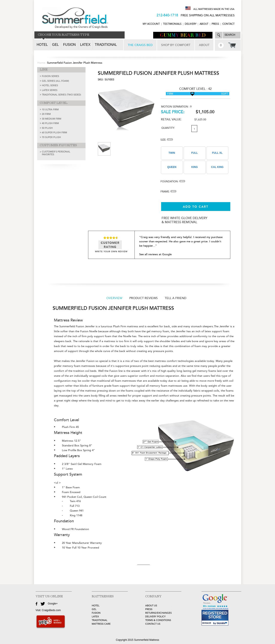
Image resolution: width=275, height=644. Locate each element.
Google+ (53, 604)
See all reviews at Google (155, 254)
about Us (151, 606)
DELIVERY (191, 24)
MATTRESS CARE (101, 624)
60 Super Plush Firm (54, 133)
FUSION (96, 613)
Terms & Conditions (158, 620)
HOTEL (96, 606)
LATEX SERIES (50, 90)
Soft (225, 94)
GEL (94, 609)
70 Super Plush (51, 137)
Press (215, 24)
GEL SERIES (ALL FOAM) (55, 81)
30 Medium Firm (52, 119)
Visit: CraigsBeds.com (48, 610)
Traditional (106, 45)
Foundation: (173, 182)
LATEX (95, 617)
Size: (167, 140)
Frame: (168, 192)
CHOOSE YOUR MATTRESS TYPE (63, 35)
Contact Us (153, 624)
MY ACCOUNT (151, 24)
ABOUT (204, 24)
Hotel (42, 45)
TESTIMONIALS (172, 24)
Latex (85, 45)
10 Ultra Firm (50, 110)
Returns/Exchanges (158, 613)
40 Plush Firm (50, 123)
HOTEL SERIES (50, 85)
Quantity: (168, 128)
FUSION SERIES (50, 76)
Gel (56, 45)
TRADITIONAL (100, 620)
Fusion (70, 45)
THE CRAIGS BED (140, 45)
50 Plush (47, 128)
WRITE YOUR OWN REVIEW (111, 252)
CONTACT (228, 24)
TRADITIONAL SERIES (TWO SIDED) (61, 95)
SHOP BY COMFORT (176, 45)
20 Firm (46, 114)
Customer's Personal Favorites (56, 153)
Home (41, 63)
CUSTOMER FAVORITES (58, 145)
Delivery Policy (155, 617)
